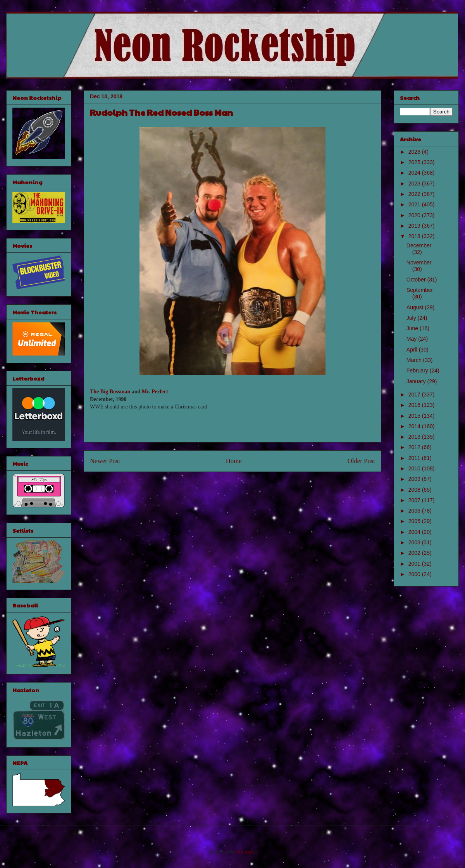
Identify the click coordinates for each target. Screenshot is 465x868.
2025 (415, 162)
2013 (415, 437)
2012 (415, 447)
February (418, 371)
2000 (415, 574)
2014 (415, 426)
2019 (415, 226)
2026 (415, 152)
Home (234, 461)
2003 (415, 542)
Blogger (245, 852)
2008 (415, 490)
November (419, 262)
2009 (415, 479)
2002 (415, 553)
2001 (415, 564)
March (415, 360)
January (417, 381)
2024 (415, 173)
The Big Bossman (110, 392)
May (412, 339)
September (420, 290)
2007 (415, 500)
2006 (415, 511)
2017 (415, 395)
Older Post (361, 461)
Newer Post (105, 461)
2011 (415, 458)
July (412, 318)
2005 (415, 521)
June (413, 328)
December (419, 245)
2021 (415, 204)
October (417, 280)
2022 (415, 194)
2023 (415, 184)
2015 (415, 416)
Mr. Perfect (155, 392)
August (416, 307)
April (413, 350)
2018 (415, 236)
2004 (415, 532)
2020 (415, 215)
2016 (415, 405)
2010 (415, 468)
